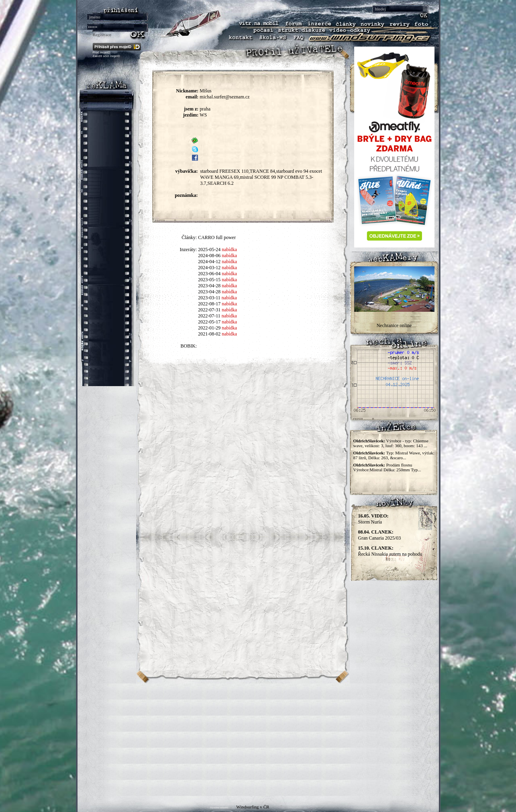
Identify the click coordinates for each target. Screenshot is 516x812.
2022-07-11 (209, 316)
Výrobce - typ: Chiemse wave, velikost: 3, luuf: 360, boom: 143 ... (391, 443)
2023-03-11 (209, 298)
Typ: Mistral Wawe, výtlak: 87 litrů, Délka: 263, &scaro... (394, 455)
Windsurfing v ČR (253, 807)
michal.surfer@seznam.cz (224, 97)
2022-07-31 (209, 310)
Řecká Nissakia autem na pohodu (390, 551)
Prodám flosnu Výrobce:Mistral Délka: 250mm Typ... (387, 467)
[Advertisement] (258, 740)
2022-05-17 (209, 322)
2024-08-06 (209, 256)
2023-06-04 (209, 274)
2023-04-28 (209, 286)
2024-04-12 (209, 262)
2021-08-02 (209, 334)
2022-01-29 (209, 328)
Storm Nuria (373, 519)
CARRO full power (217, 237)
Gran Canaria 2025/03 (380, 535)
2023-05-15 (209, 280)
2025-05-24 (209, 250)
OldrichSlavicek (369, 441)
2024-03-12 (209, 268)
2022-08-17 (209, 304)
